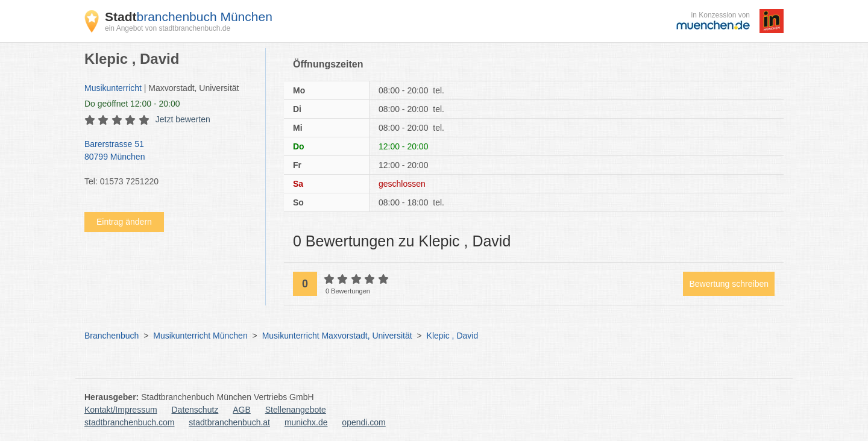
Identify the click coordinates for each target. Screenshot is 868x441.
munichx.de (306, 422)
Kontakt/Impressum (121, 410)
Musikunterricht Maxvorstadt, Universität (337, 336)
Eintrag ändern (124, 222)
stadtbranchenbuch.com (129, 422)
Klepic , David (453, 336)
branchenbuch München (189, 17)
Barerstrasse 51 (169, 151)
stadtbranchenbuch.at (229, 422)
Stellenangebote (296, 410)
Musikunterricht (113, 88)
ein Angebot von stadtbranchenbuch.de (168, 28)
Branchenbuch (112, 336)
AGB (242, 410)
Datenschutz (195, 410)
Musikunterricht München (200, 336)
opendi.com (363, 422)
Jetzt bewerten (183, 119)
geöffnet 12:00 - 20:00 (132, 104)
